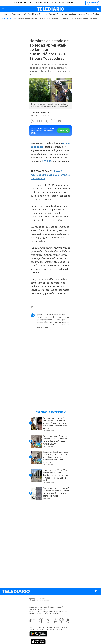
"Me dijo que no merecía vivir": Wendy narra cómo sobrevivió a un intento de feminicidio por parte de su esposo (55, 423)
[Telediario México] (50, 9)
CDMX (15, 3)
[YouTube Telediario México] (68, 620)
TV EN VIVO (94, 3)
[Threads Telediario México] (61, 620)
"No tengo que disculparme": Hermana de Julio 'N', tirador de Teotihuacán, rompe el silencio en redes (56, 492)
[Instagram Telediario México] (55, 620)
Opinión (96, 14)
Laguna (43, 3)
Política (89, 14)
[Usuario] (98, 9)
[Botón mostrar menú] (3, 9)
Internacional (71, 14)
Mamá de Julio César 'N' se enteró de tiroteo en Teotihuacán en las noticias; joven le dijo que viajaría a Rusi (56, 475)
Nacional (52, 14)
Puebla (50, 3)
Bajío (64, 3)
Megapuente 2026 (52, 18)
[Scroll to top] (96, 591)
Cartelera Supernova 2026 (68, 18)
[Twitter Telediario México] (48, 620)
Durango (71, 3)
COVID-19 (46, 161)
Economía (81, 14)
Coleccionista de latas (38, 18)
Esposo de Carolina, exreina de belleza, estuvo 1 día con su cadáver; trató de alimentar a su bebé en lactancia (55, 457)
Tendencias (43, 14)
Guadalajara (34, 3)
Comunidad (16, 14)
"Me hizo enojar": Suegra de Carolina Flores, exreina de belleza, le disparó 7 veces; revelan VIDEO (55, 440)
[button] (33, 121)
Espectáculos (33, 14)
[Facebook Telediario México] (41, 620)
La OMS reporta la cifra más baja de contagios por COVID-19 (50, 175)
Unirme (61, 131)
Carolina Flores (83, 18)
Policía (24, 14)
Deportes (60, 14)
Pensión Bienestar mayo (21, 18)
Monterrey (23, 3)
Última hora (6, 14)
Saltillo (57, 3)
